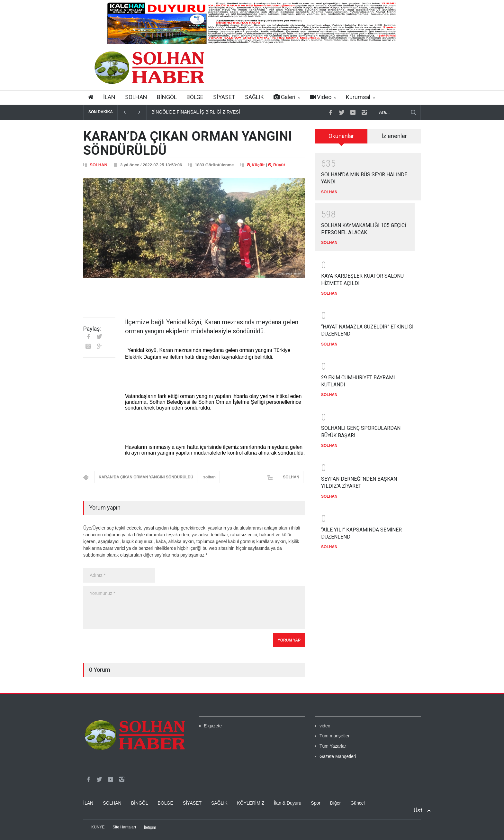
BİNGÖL (167, 97)
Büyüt (276, 165)
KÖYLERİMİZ (251, 803)
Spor (316, 803)
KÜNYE (98, 827)
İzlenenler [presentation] (394, 136)
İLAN (109, 97)
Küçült (256, 165)
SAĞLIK (254, 97)
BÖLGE (195, 97)
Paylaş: (92, 329)
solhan (209, 477)
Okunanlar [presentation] (341, 136)
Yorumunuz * (194, 608)
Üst (418, 810)
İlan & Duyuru (288, 803)
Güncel (357, 803)
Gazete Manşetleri (338, 756)
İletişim (150, 827)
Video (321, 97)
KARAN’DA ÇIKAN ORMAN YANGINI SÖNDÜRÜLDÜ (146, 477)
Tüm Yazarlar (333, 746)
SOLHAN (136, 97)
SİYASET (224, 97)
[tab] (341, 136)
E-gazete (213, 726)
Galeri (284, 97)
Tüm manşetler (334, 736)
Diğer (335, 803)
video (325, 726)
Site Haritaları (124, 827)
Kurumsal (358, 97)
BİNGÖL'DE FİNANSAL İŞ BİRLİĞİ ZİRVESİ (196, 112)
